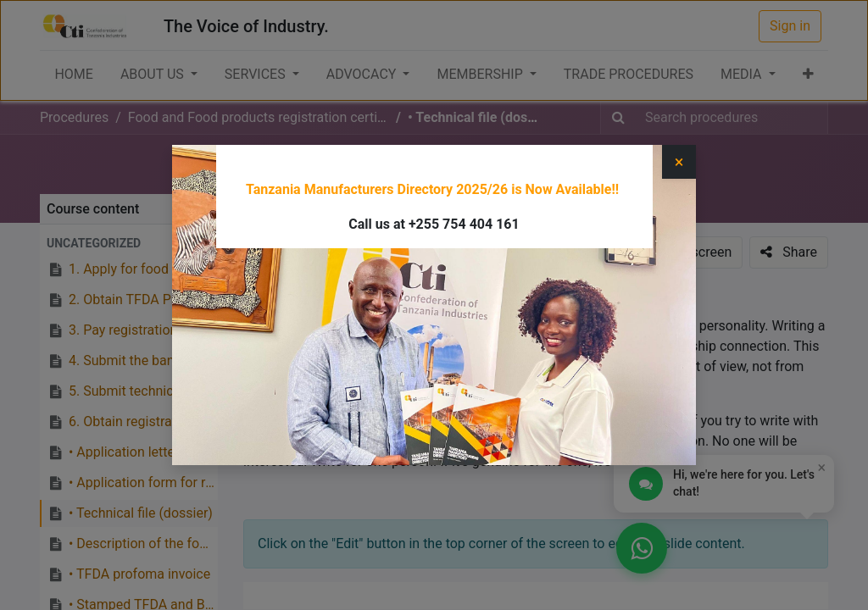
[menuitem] (73, 75)
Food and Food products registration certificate (514, 170)
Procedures (74, 117)
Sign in (790, 26)
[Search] (618, 118)
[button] (808, 75)
